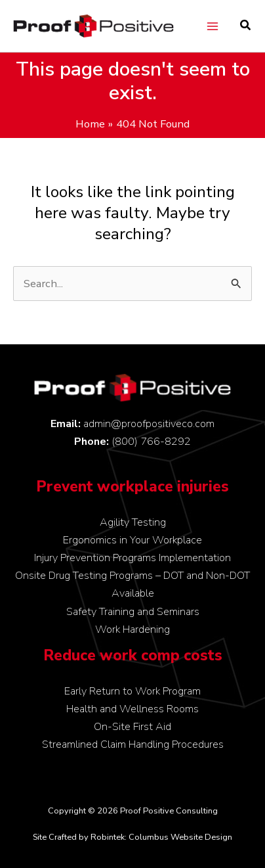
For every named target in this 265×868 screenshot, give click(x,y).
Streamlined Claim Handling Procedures (133, 744)
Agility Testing (133, 522)
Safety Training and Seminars (133, 611)
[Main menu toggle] (212, 26)
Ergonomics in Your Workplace (132, 540)
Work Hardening (132, 629)
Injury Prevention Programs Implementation (132, 558)
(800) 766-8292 (151, 441)
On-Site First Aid (132, 726)
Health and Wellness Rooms (132, 709)
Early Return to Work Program (132, 691)
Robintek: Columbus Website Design (161, 837)
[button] (246, 27)
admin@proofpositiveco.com (149, 423)
